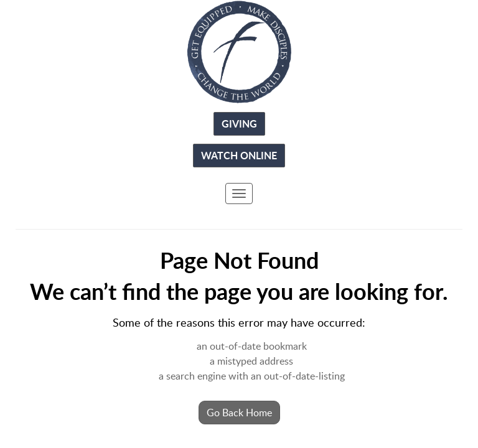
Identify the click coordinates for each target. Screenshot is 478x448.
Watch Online (239, 155)
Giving (239, 124)
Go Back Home (239, 413)
